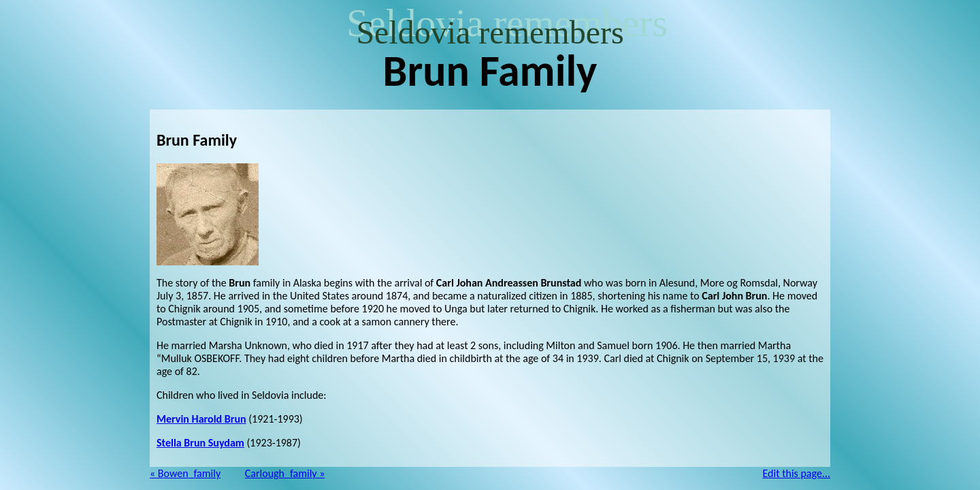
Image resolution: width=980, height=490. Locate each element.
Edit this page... (797, 473)
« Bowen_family (185, 473)
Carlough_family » (285, 473)
